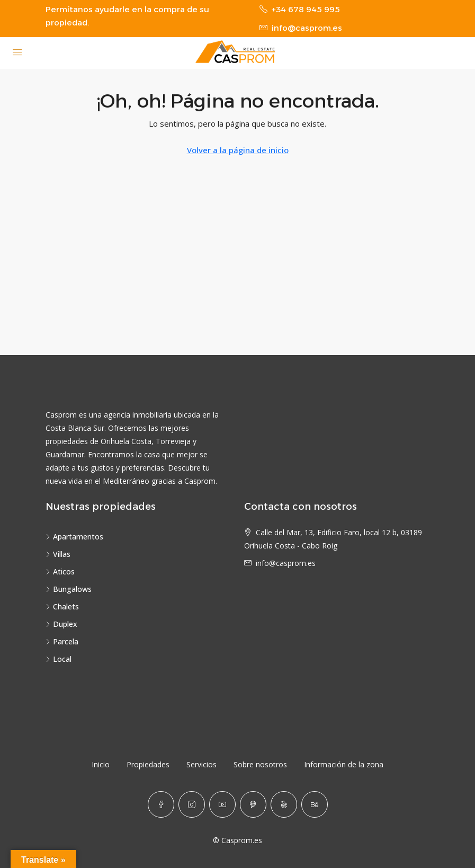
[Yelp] (284, 804)
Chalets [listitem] (62, 606)
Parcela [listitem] (62, 641)
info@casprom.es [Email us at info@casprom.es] (286, 563)
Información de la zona (344, 764)
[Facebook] (161, 804)
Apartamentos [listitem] (74, 537)
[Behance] (315, 804)
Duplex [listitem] (61, 624)
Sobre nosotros (260, 764)
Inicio (101, 764)
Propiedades (148, 764)
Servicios (201, 764)
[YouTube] (222, 804)
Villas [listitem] (58, 554)
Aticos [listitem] (60, 572)
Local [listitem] (59, 659)
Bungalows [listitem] (69, 589)
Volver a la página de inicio (238, 150)
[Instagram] (192, 804)
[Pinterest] (253, 804)
